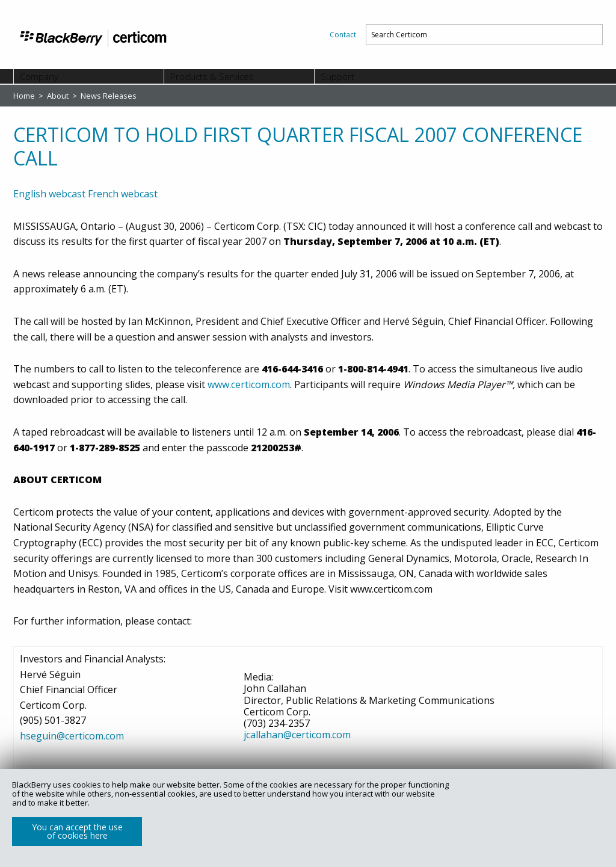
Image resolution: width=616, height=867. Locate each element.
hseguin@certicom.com (72, 736)
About (59, 96)
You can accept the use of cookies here (77, 831)
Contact (343, 35)
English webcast (49, 194)
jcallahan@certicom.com (297, 735)
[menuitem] (343, 35)
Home (25, 96)
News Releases (109, 96)
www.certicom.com (249, 384)
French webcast (123, 194)
